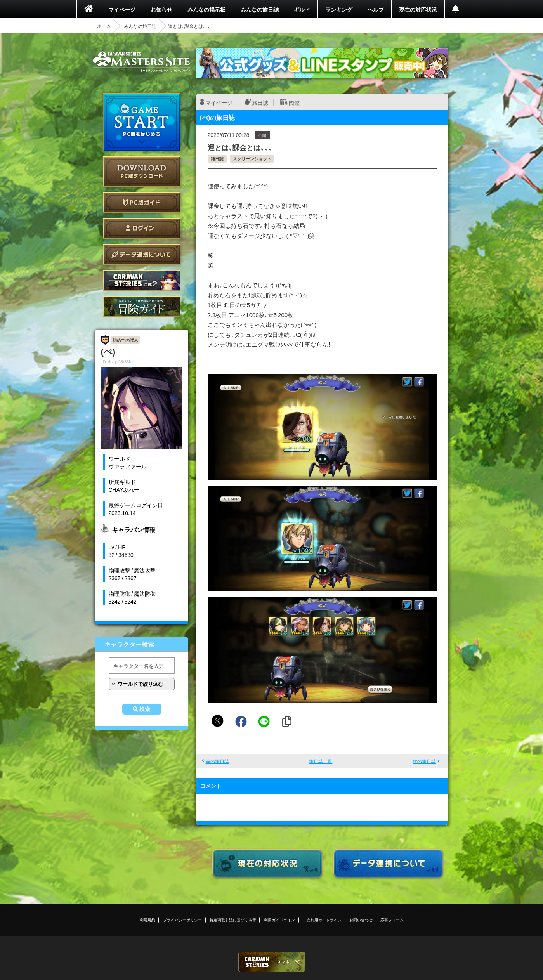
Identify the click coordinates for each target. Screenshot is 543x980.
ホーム (104, 26)
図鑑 (294, 102)
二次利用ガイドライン (322, 920)
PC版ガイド (142, 202)
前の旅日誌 (217, 761)
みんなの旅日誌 (260, 9)
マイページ (122, 9)
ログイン (142, 228)
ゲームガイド (142, 306)
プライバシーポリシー (182, 920)
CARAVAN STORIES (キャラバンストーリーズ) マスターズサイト (142, 62)
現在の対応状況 (418, 9)
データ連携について (142, 254)
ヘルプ (376, 9)
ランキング (339, 9)
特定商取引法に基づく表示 (233, 920)
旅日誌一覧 (321, 761)
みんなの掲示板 (206, 9)
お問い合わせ (361, 920)
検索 (145, 709)
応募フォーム (392, 920)
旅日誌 (260, 102)
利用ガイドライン (279, 920)
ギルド (302, 9)
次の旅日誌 (424, 761)
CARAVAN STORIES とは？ (142, 280)
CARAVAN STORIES (272, 962)
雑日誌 (217, 159)
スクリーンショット (252, 159)
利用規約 (147, 920)
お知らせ (161, 9)
